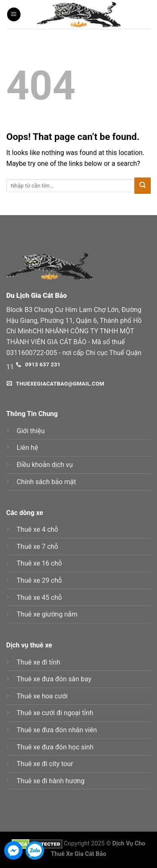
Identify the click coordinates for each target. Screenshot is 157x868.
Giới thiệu (31, 431)
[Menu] (14, 14)
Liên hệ (27, 448)
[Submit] (143, 186)
